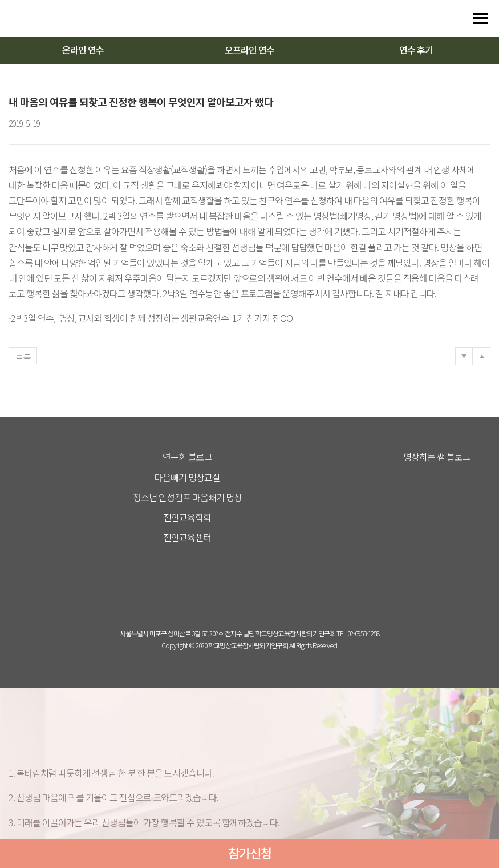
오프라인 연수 (249, 50)
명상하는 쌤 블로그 (437, 457)
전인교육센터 (187, 537)
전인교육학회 (187, 517)
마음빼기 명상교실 (187, 477)
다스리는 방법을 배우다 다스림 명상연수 (64, 18)
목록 (23, 356)
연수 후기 (416, 50)
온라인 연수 (83, 50)
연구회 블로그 (187, 457)
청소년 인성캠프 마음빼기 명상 (187, 497)
